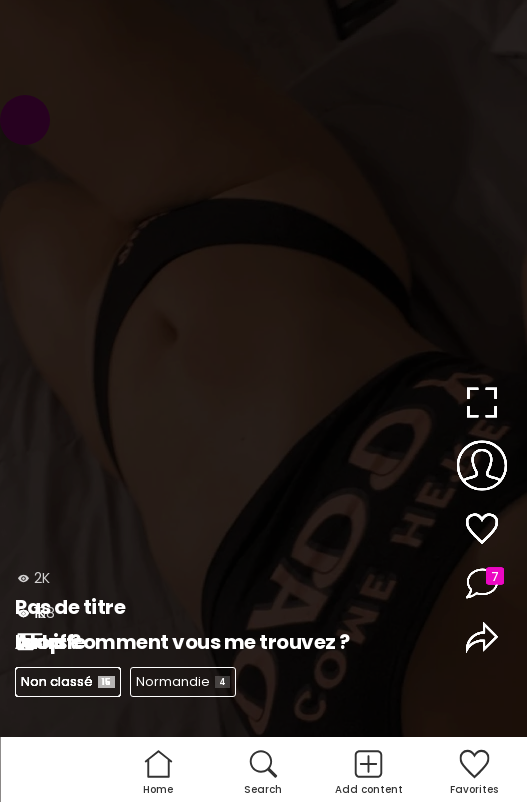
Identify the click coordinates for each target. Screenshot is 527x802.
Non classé (68, 681)
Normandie (183, 681)
